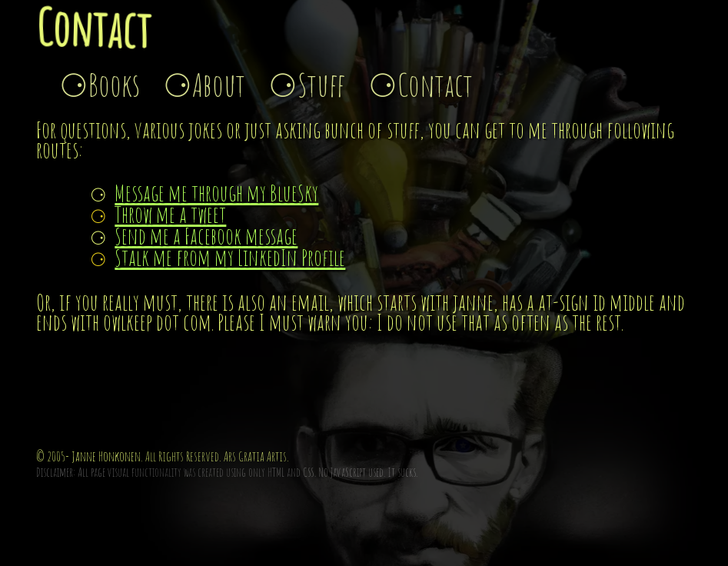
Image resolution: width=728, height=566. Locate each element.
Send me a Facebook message (206, 236)
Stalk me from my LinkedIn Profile (230, 257)
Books (114, 84)
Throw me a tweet (170, 214)
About (219, 84)
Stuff (321, 84)
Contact (435, 84)
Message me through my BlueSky (216, 193)
